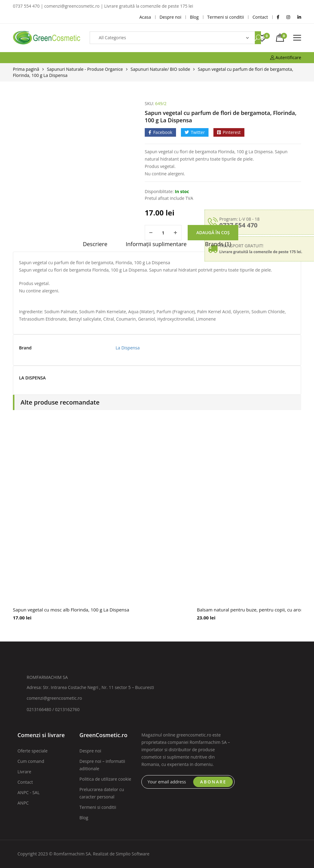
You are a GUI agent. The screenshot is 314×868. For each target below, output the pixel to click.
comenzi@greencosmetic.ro (54, 698)
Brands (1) (218, 244)
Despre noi (90, 751)
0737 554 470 (238, 225)
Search (258, 38)
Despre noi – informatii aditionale (102, 765)
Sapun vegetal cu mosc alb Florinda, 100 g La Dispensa (71, 610)
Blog (84, 818)
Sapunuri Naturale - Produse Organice (85, 69)
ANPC (23, 803)
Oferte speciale (33, 751)
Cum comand (31, 761)
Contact (25, 782)
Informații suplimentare (156, 244)
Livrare (24, 772)
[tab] (95, 246)
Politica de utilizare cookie (105, 779)
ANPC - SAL (29, 792)
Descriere (95, 244)
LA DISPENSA (32, 378)
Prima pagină (26, 69)
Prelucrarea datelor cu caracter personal (102, 793)
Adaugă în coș (213, 232)
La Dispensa (128, 348)
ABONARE (213, 782)
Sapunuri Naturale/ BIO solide (160, 69)
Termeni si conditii (98, 807)
